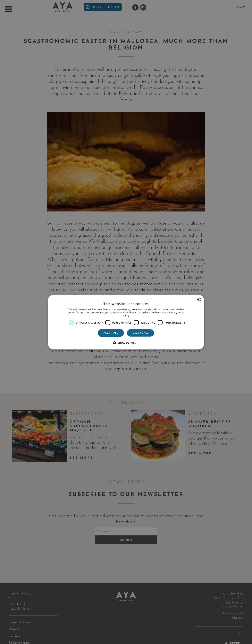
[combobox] (199, 300)
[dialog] (126, 322)
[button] (126, 342)
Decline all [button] (140, 333)
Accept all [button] (111, 333)
